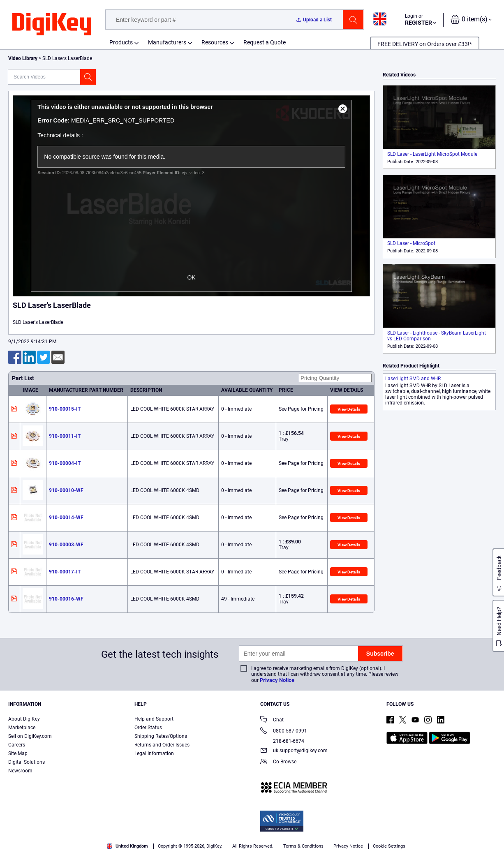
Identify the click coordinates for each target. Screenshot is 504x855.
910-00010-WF (66, 490)
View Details (349, 409)
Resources (215, 42)
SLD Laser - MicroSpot (411, 243)
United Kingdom (127, 846)
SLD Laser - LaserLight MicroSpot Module (432, 154)
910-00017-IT (65, 572)
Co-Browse (278, 762)
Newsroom (20, 771)
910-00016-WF (66, 599)
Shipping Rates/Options (161, 736)
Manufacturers (167, 42)
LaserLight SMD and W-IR (413, 379)
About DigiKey (24, 719)
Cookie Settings (389, 846)
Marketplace (22, 728)
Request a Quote (265, 42)
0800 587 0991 (284, 731)
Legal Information (154, 753)
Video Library (23, 58)
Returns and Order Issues (162, 745)
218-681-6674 (282, 741)
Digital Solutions (27, 762)
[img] (52, 25)
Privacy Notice (277, 680)
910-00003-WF (66, 545)
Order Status (148, 728)
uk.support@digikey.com (294, 751)
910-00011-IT (65, 436)
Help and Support (154, 719)
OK (191, 277)
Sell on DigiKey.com (30, 736)
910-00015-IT (65, 409)
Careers (17, 745)
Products (121, 42)
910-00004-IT (65, 463)
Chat (272, 720)
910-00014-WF (66, 518)
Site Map (18, 753)
